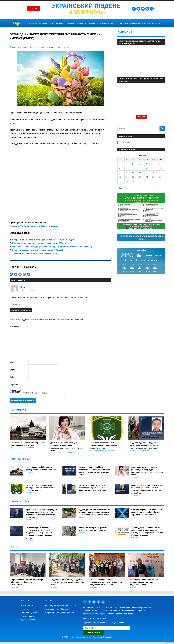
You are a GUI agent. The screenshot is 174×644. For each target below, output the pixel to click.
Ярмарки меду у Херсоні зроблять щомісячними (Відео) (39, 243)
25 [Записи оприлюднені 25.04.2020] (153, 177)
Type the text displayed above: (35, 393)
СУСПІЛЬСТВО (93, 23)
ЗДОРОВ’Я (60, 23)
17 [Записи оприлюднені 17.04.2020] (147, 173)
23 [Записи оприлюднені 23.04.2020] (140, 177)
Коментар (15, 326)
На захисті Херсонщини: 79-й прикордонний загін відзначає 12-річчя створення (105, 445)
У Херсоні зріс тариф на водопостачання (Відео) (35, 253)
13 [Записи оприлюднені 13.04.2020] (119, 173)
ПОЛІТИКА (70, 23)
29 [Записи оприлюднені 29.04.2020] (133, 181)
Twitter (54, 226)
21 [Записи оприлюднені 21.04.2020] (126, 177)
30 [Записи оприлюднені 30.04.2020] (140, 181)
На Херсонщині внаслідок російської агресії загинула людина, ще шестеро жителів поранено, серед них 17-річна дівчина (39, 533)
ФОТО (119, 23)
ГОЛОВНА (33, 23)
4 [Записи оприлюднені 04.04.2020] (153, 164)
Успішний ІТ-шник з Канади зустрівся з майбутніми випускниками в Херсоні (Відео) (52, 247)
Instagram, (35, 226)
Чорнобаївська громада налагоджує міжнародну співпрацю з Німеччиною (27, 582)
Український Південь (86, 6)
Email (13, 370)
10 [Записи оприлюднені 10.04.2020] (147, 168)
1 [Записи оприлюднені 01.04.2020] (132, 164)
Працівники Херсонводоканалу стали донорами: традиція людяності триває (144, 582)
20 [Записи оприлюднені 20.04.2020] (120, 177)
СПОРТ (52, 23)
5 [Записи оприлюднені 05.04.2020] (160, 164)
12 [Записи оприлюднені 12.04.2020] (160, 168)
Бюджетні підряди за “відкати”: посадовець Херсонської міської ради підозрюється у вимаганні (144, 445)
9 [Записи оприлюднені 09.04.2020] (140, 168)
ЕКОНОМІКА (81, 23)
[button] (11, 274)
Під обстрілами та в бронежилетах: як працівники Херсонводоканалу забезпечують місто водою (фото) (95, 512)
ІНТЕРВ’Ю (105, 23)
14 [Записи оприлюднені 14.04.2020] (127, 173)
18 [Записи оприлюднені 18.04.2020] (153, 173)
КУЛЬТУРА (43, 23)
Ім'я (12, 362)
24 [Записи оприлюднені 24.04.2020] (147, 177)
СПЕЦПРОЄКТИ (154, 23)
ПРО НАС (141, 117)
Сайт (12, 377)
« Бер (120, 188)
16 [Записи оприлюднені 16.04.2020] (140, 173)
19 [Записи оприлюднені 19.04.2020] (160, 173)
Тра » (126, 188)
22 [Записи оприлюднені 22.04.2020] (133, 177)
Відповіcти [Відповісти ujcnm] (16, 304)
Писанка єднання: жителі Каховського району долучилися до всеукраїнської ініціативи (106, 582)
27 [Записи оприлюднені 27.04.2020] (120, 181)
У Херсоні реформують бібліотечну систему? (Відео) (37, 250)
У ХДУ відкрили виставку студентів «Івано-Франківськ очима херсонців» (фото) (67, 582)
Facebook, (15, 226)
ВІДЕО (113, 23)
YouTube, (25, 226)
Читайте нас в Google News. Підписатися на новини (141, 238)
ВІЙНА (126, 23)
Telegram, (46, 226)
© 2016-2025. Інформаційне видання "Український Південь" (87, 637)
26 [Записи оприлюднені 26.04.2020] (160, 177)
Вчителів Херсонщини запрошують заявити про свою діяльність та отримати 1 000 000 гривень (147, 512)
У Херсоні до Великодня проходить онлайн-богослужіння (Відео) (43, 240)
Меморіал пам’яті (138, 23)
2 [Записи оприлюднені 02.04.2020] (140, 164)
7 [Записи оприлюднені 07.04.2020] (126, 168)
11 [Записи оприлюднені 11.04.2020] (153, 168)
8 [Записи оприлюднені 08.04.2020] (133, 168)
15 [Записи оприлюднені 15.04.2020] (133, 173)
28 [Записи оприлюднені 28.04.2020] (127, 181)
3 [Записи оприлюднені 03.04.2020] (146, 164)
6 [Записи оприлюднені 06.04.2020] (119, 168)
